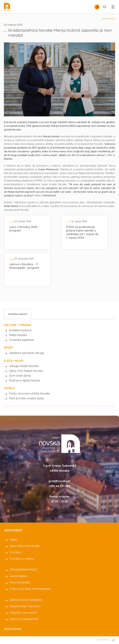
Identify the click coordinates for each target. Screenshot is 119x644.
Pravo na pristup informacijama (30, 589)
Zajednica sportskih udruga (26, 353)
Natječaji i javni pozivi (23, 613)
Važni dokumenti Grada (24, 546)
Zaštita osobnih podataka (26, 600)
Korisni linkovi (18, 314)
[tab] (18, 314)
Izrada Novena (106, 640)
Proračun (15, 552)
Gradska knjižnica (20, 330)
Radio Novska (18, 335)
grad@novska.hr (60, 481)
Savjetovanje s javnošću (25, 606)
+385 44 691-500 (59, 486)
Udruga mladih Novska (24, 366)
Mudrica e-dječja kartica (24, 380)
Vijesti (105, 19)
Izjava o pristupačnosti (24, 619)
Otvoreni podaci (20, 582)
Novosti (112, 19)
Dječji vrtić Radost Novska (26, 371)
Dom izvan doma (20, 376)
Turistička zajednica (21, 340)
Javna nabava (19, 576)
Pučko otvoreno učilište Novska (29, 393)
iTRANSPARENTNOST (23, 570)
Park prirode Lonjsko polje (26, 398)
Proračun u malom (22, 559)
